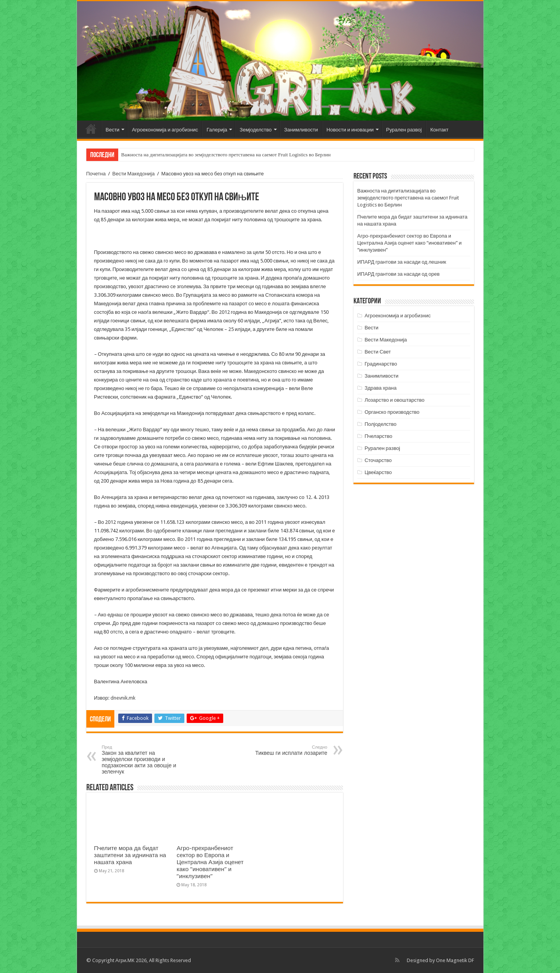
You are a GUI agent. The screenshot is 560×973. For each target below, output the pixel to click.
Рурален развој (404, 130)
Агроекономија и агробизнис (165, 130)
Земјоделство (255, 130)
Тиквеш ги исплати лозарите (288, 750)
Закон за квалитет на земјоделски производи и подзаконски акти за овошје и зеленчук (142, 760)
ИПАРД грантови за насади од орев (399, 274)
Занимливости (301, 130)
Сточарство (378, 460)
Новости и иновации (350, 130)
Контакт (439, 130)
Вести (113, 130)
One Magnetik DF (455, 960)
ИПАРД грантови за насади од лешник (402, 262)
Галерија (217, 130)
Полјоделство (380, 424)
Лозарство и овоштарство (394, 400)
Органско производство (392, 412)
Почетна (91, 129)
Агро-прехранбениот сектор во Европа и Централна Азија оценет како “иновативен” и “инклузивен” (210, 862)
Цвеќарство (378, 472)
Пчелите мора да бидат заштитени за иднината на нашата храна (130, 855)
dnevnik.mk (123, 698)
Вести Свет (378, 352)
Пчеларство (378, 436)
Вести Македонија (134, 174)
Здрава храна (380, 388)
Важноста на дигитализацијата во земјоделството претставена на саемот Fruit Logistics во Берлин (226, 155)
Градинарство (381, 364)
